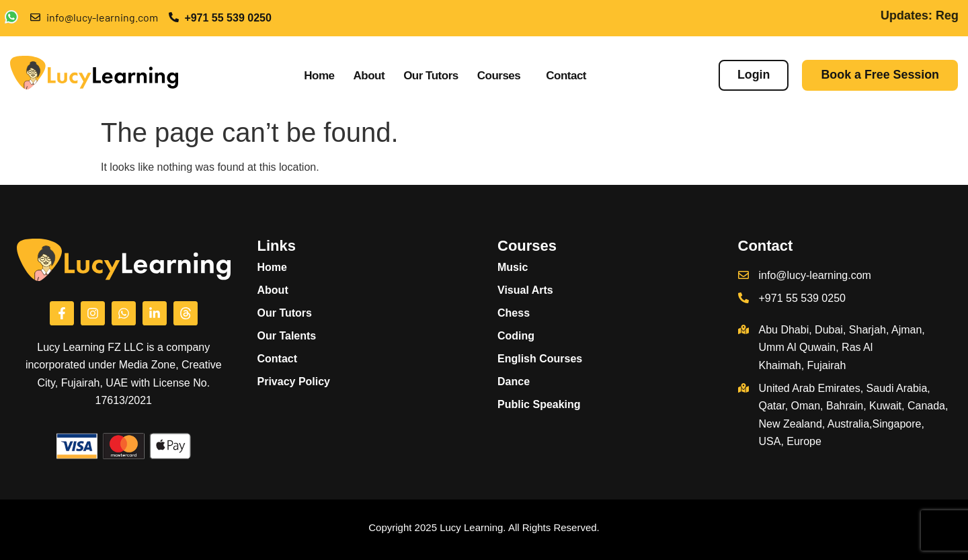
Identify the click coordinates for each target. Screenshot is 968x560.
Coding (516, 336)
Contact (566, 76)
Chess (514, 313)
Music (520, 268)
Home (319, 76)
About (369, 76)
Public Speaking (539, 404)
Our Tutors (431, 76)
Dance (514, 382)
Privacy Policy (294, 382)
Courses (499, 76)
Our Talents (287, 336)
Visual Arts (525, 290)
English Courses (547, 359)
